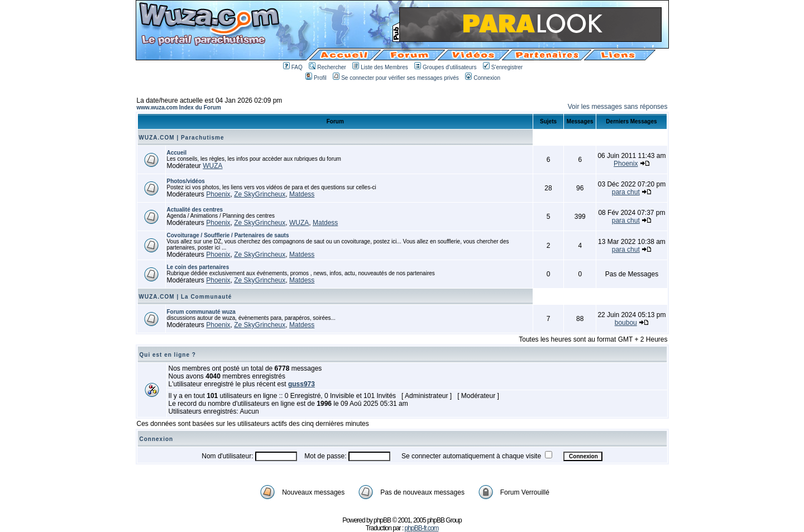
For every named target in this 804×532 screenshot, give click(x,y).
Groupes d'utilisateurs (445, 67)
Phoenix (626, 164)
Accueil (177, 153)
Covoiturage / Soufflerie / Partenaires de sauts (228, 235)
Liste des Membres (380, 67)
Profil (316, 78)
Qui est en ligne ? (168, 355)
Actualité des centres (195, 210)
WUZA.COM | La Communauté (186, 297)
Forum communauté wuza (201, 312)
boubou (626, 323)
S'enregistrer (503, 67)
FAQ (293, 67)
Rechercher (327, 67)
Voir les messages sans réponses (618, 107)
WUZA (212, 166)
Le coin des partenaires (198, 267)
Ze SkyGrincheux (260, 194)
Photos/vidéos (186, 181)
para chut (626, 192)
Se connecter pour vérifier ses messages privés (396, 78)
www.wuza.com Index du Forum (179, 107)
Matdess (302, 194)
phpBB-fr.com (422, 528)
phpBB (382, 520)
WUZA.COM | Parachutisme (182, 138)
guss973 (301, 384)
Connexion (483, 78)
